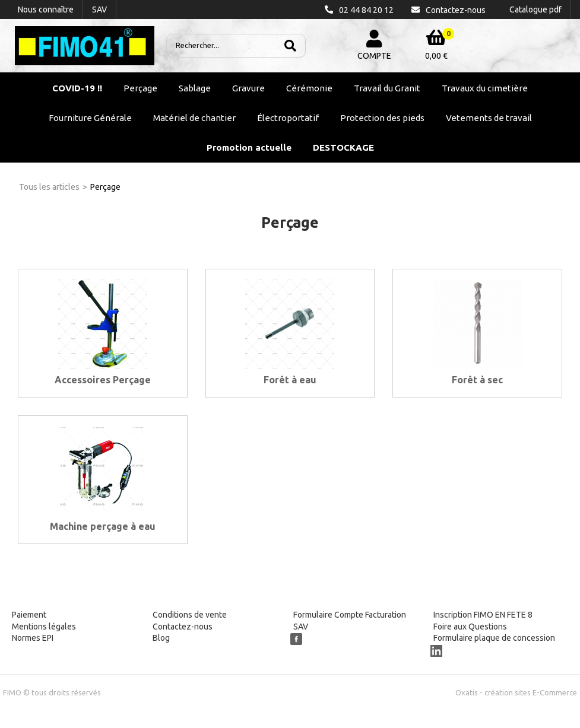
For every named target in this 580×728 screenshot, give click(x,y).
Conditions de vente (190, 615)
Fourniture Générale (90, 118)
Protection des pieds (382, 118)
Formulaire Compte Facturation (350, 615)
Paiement (29, 615)
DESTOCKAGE (343, 147)
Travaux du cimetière (485, 88)
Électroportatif (288, 118)
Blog (161, 638)
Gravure (248, 88)
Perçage (140, 88)
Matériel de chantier (194, 118)
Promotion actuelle (249, 147)
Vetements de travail (489, 118)
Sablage (195, 88)
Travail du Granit (387, 88)
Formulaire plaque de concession (494, 638)
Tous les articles (49, 187)
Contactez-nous (183, 627)
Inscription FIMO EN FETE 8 (483, 615)
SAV (301, 627)
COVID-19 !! (77, 88)
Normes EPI (33, 638)
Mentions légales (44, 627)
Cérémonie (309, 88)
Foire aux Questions (470, 627)
